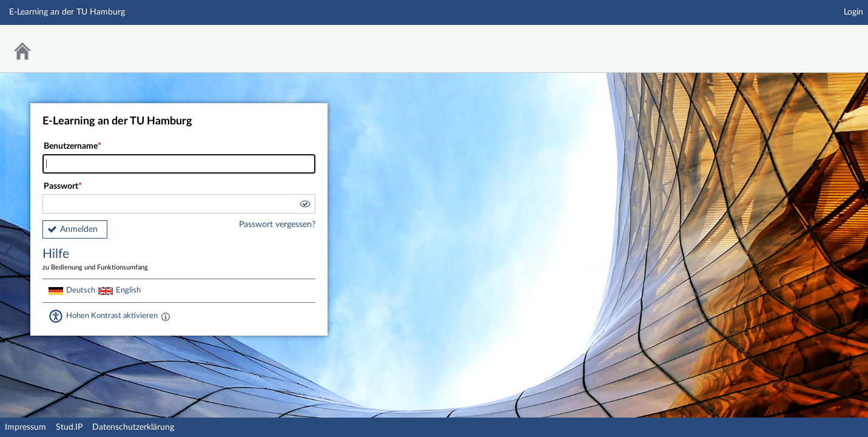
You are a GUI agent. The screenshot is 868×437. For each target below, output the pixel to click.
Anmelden (79, 229)
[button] (304, 206)
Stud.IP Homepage (821, 41)
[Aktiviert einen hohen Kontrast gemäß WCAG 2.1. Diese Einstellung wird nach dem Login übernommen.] (166, 316)
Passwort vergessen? (277, 225)
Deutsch (81, 290)
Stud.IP (69, 427)
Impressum (25, 427)
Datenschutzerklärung (133, 427)
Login (853, 12)
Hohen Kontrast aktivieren (112, 316)
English (128, 290)
